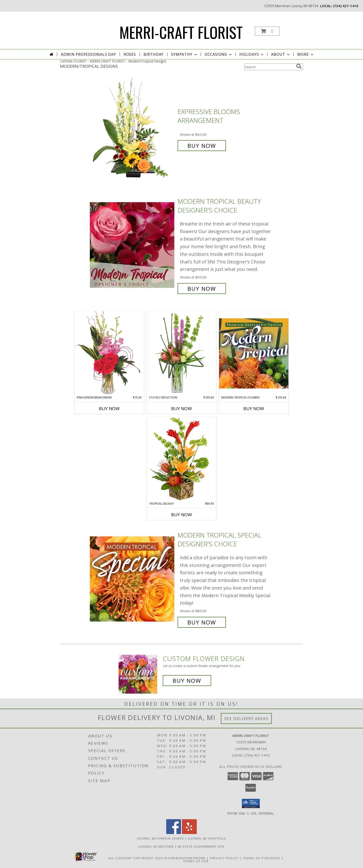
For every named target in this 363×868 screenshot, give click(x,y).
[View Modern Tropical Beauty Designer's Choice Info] (133, 245)
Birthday (153, 54)
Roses (130, 54)
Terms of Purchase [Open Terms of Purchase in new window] (262, 858)
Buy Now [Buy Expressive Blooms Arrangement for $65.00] (202, 146)
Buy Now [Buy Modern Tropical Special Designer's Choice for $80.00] (202, 622)
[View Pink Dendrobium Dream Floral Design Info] (109, 353)
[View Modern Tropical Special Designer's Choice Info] (133, 579)
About (281, 54)
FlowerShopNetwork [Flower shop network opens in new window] (185, 858)
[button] (267, 31)
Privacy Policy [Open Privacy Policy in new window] (224, 858)
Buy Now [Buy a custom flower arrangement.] (187, 681)
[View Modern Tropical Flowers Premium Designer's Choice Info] (254, 353)
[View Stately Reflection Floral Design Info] (181, 353)
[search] (299, 66)
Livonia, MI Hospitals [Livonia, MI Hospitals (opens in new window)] (207, 838)
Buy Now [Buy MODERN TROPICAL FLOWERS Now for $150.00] (254, 408)
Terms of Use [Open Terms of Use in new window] (196, 861)
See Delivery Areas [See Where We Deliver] (246, 718)
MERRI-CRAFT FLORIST (181, 32)
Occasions (219, 54)
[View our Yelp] (189, 832)
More (306, 54)
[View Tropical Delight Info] (181, 459)
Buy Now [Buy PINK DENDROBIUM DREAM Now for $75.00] (109, 408)
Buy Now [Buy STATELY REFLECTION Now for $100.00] (181, 408)
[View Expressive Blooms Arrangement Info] (133, 129)
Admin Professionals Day (88, 54)
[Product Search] (269, 67)
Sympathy (184, 54)
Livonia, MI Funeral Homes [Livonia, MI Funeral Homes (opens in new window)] (161, 838)
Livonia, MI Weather (156, 846)
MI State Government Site (201, 846)
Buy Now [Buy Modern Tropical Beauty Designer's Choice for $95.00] (202, 289)
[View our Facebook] (174, 832)
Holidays (252, 54)
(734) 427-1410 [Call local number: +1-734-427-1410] (346, 6)
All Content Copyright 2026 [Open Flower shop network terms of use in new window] (136, 858)
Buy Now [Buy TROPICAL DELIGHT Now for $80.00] (181, 515)
